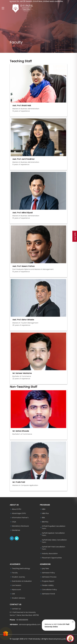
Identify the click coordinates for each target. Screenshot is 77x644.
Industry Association (50, 554)
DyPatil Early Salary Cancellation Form (54, 541)
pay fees (45, 568)
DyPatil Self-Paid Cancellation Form (54, 548)
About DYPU (17, 509)
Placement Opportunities (52, 558)
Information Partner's (20, 518)
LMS (13, 594)
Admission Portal (48, 594)
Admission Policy (48, 573)
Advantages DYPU (19, 513)
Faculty (15, 573)
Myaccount (16, 590)
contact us (16, 609)
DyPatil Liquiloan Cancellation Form (53, 534)
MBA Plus (45, 513)
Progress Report (48, 581)
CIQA (14, 522)
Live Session (17, 585)
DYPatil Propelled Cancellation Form (54, 527)
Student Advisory (19, 598)
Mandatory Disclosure (20, 526)
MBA (44, 509)
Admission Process (49, 577)
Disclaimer (16, 530)
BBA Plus (45, 522)
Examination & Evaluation (22, 581)
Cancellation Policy (49, 590)
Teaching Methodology (21, 568)
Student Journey (18, 577)
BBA (43, 518)
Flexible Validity (48, 585)
